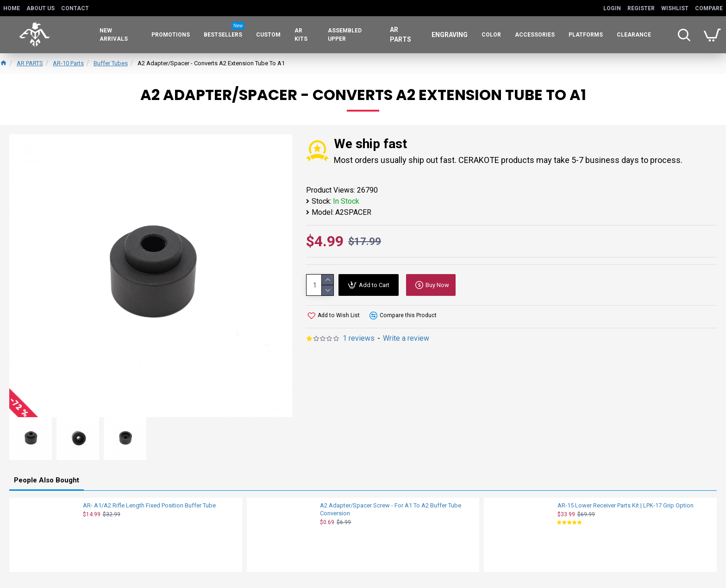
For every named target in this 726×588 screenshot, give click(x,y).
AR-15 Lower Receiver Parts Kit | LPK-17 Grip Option (626, 505)
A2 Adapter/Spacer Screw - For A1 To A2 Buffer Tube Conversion (391, 509)
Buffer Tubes (111, 63)
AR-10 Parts (68, 63)
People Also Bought (47, 480)
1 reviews (359, 338)
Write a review (406, 338)
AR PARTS (30, 63)
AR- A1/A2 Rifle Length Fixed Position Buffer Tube (149, 505)
